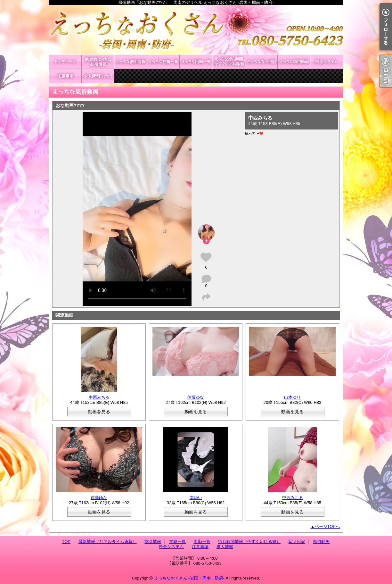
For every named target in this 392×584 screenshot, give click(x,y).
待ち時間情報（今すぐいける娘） (229, 62)
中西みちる (260, 118)
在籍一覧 (163, 62)
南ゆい (196, 498)
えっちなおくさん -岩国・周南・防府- (189, 578)
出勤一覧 (196, 62)
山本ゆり (292, 397)
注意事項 (65, 76)
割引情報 (131, 62)
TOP (65, 62)
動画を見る (99, 412)
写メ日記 (261, 62)
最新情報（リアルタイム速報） (98, 62)
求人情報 (98, 76)
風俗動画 (294, 62)
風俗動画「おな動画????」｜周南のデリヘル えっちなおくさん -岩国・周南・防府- (196, 30)
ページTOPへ (327, 526)
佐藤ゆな (196, 397)
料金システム (327, 62)
